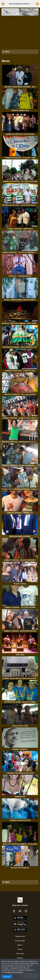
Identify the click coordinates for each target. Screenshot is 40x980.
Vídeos (20, 949)
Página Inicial (20, 936)
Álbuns (20, 945)
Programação (20, 941)
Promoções (20, 954)
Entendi (7, 977)
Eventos (20, 958)
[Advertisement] (20, 32)
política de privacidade (15, 972)
